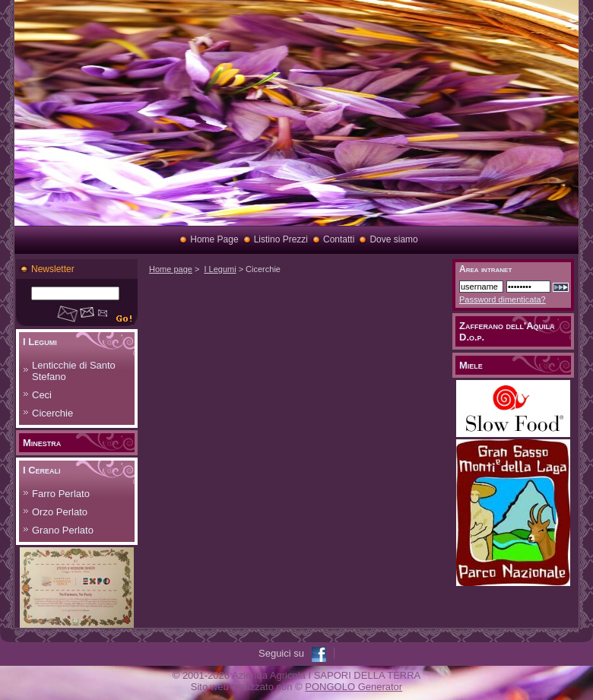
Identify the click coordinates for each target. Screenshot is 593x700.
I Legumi (40, 342)
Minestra (42, 443)
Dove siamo (393, 239)
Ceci (42, 395)
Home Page (214, 239)
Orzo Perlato (60, 512)
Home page (171, 269)
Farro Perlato (61, 494)
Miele (471, 365)
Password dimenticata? (503, 299)
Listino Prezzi (281, 239)
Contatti (339, 239)
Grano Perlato (63, 530)
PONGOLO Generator (354, 687)
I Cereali (42, 470)
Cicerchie (52, 413)
